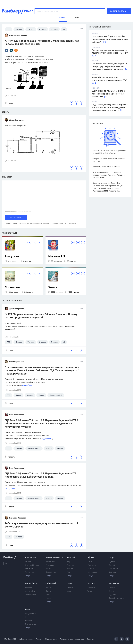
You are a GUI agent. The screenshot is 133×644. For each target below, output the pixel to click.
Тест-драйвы (30, 591)
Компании (50, 565)
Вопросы (91, 588)
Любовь (70, 569)
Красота (70, 565)
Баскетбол (113, 569)
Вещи (48, 595)
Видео (28, 609)
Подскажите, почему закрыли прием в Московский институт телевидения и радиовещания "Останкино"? (110, 108)
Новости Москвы (32, 565)
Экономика (50, 562)
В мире (28, 562)
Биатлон (112, 572)
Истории (49, 588)
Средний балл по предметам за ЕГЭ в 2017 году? (109, 160)
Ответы (70, 588)
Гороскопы (114, 583)
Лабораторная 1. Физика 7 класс (106, 167)
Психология (13, 288)
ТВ (26, 617)
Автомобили (31, 583)
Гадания (112, 595)
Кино (90, 562)
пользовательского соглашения (63, 223)
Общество (29, 572)
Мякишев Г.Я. (57, 257)
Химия (53, 288)
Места (48, 598)
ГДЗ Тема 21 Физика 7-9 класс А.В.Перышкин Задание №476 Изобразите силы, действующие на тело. (40, 475)
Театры (91, 569)
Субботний (51, 583)
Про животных (31, 624)
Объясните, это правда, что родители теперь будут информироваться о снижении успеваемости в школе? (109, 67)
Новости (28, 588)
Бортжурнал (30, 595)
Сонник (112, 588)
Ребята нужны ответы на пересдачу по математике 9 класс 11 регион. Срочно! (41, 525)
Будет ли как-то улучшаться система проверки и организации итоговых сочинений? (109, 94)
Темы (69, 591)
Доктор (91, 583)
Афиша (91, 557)
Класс (69, 583)
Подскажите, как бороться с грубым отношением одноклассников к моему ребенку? (110, 39)
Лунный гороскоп (116, 598)
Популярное (30, 614)
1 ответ (9, 103)
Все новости (30, 557)
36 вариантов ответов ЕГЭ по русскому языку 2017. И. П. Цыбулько (109, 152)
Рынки (48, 569)
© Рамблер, (8, 639)
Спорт (112, 557)
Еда (68, 572)
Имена (111, 591)
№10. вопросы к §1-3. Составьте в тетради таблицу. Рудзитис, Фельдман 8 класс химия (109, 175)
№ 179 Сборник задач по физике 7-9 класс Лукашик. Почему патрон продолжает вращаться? (41, 316)
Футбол (112, 562)
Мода (69, 562)
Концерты (92, 565)
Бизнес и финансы (54, 557)
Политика (29, 569)
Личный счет (51, 572)
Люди (48, 591)
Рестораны (92, 572)
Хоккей (112, 565)
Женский (71, 557)
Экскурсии (12, 257)
